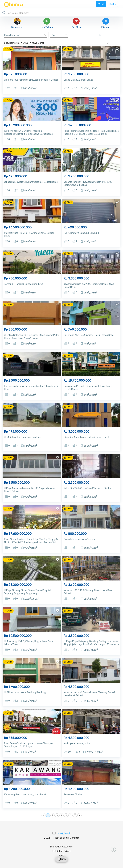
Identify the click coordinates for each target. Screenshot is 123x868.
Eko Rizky (76, 27)
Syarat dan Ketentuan (61, 846)
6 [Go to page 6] (70, 815)
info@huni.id (64, 833)
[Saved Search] (76, 35)
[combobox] (61, 13)
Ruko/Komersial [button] (12, 35)
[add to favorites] (57, 49)
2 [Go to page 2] (53, 815)
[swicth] (61, 859)
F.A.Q (61, 855)
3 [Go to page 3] (57, 815)
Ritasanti (106, 27)
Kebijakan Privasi (61, 851)
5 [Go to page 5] (66, 815)
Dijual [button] (53, 35)
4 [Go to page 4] (61, 815)
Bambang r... (17, 27)
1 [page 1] (48, 815)
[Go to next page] (79, 815)
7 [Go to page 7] (75, 815)
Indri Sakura (47, 27)
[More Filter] (101, 35)
